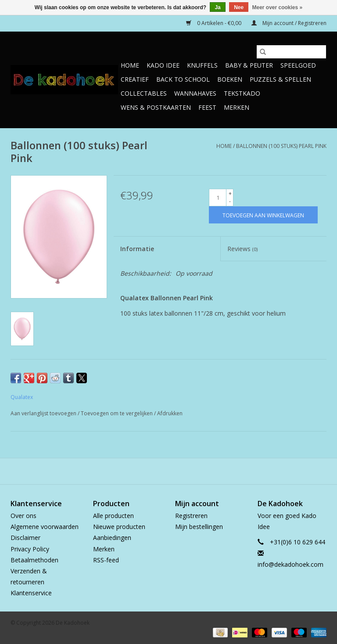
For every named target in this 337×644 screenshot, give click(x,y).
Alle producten (113, 516)
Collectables (144, 93)
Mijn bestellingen (199, 527)
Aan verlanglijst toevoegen (44, 413)
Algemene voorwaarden (45, 527)
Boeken (230, 79)
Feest (207, 107)
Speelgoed (298, 65)
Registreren (191, 516)
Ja (217, 7)
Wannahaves (195, 93)
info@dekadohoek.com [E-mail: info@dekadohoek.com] (290, 564)
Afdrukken (170, 413)
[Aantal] (218, 198)
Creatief (135, 79)
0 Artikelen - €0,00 (214, 23)
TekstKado (242, 93)
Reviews (242, 249)
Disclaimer (25, 538)
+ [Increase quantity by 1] (230, 193)
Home (130, 65)
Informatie (137, 249)
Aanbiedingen (112, 538)
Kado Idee (163, 65)
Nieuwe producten (119, 527)
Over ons (23, 516)
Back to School (183, 79)
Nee (239, 7)
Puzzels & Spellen (280, 79)
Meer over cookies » (278, 7)
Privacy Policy (30, 549)
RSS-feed (106, 560)
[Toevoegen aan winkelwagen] (263, 215)
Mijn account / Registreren (289, 23)
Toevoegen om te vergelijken (117, 413)
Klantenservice (31, 593)
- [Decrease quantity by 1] (230, 201)
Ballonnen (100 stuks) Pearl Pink (281, 146)
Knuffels (202, 65)
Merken (237, 107)
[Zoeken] (291, 52)
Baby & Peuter (249, 65)
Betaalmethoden (34, 560)
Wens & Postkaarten (156, 107)
